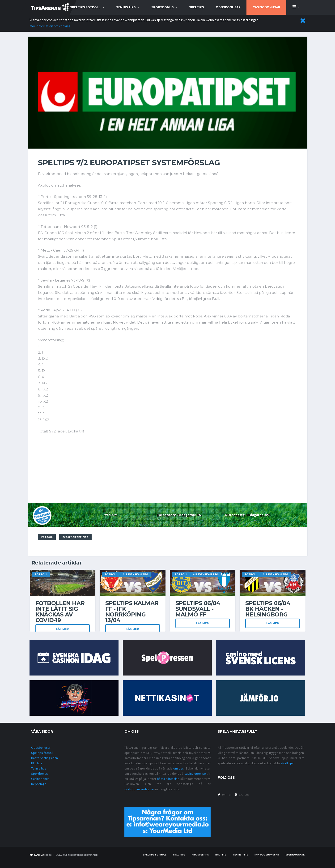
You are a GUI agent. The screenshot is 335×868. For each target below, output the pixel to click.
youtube (242, 795)
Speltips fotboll (42, 753)
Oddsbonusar (228, 7)
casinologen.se (195, 774)
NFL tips (37, 763)
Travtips (179, 855)
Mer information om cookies (50, 26)
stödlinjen (287, 763)
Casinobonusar (266, 7)
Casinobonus (40, 779)
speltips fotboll (85, 7)
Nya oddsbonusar (267, 855)
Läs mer (62, 629)
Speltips (196, 7)
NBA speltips (200, 855)
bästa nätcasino (168, 779)
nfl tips (221, 855)
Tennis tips (39, 768)
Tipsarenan (37, 855)
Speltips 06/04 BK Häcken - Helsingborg (268, 609)
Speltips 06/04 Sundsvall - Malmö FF (198, 609)
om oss (179, 768)
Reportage (39, 784)
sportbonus (162, 7)
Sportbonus (40, 774)
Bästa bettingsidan (45, 758)
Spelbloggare (295, 855)
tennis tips (126, 7)
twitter (225, 795)
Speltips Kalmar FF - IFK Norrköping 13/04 (132, 612)
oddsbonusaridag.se (139, 789)
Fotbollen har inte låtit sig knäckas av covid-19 (60, 612)
